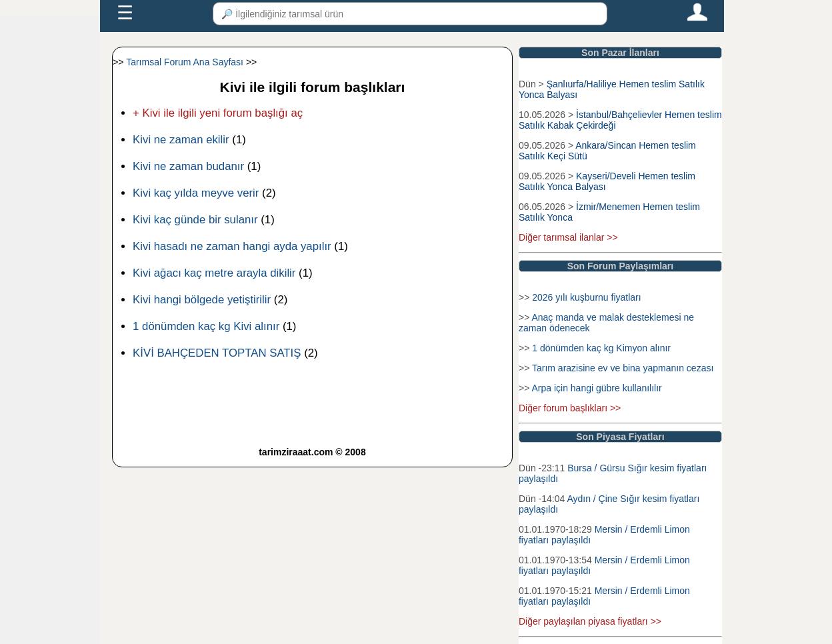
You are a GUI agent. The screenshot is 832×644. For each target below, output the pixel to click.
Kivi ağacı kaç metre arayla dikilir (214, 273)
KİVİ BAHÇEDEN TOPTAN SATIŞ (217, 353)
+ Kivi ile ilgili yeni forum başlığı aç (218, 113)
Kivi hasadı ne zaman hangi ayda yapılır (232, 246)
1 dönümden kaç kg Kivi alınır (206, 326)
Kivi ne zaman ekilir (181, 140)
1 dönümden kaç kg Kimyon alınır (601, 348)
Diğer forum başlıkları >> (570, 408)
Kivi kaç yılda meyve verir (196, 193)
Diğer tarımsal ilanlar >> (568, 237)
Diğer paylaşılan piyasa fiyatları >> (590, 621)
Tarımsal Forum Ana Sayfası (185, 62)
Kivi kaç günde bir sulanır (195, 220)
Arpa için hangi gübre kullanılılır (596, 388)
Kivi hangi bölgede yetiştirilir (202, 300)
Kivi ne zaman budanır (188, 166)
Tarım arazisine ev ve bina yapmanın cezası (623, 368)
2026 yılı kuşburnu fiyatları (586, 297)
